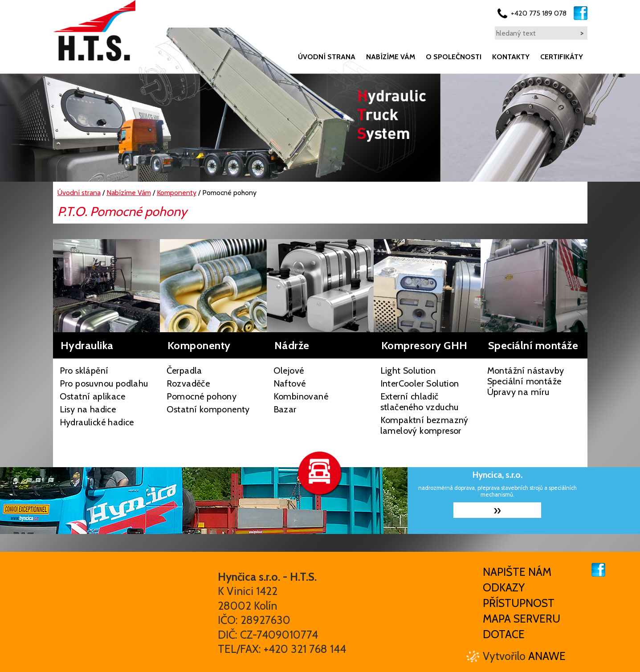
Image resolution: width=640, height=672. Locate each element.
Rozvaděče (188, 383)
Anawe (547, 656)
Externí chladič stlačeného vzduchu (420, 402)
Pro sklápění (84, 371)
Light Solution (408, 371)
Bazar (285, 409)
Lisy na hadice (88, 409)
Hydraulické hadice (97, 422)
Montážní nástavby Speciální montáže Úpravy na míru (526, 381)
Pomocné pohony (202, 396)
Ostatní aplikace (92, 396)
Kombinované (301, 396)
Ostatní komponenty (208, 409)
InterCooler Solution (420, 383)
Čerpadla (184, 371)
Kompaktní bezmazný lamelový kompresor (424, 425)
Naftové (290, 383)
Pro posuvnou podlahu (104, 383)
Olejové (289, 371)
